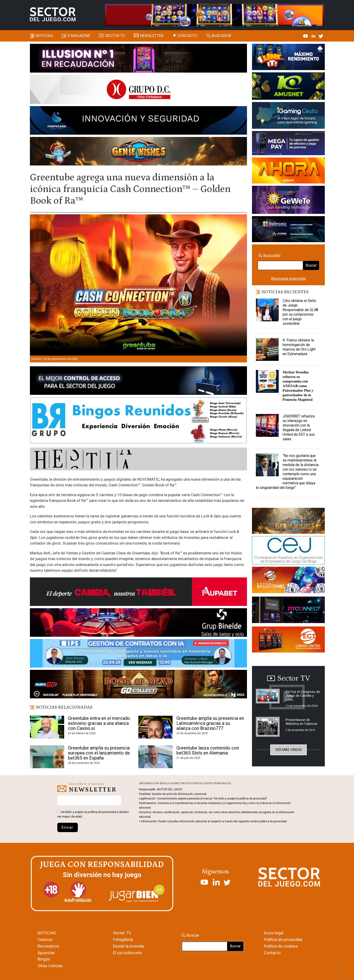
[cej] (288, 551)
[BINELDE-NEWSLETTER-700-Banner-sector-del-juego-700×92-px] (138, 623)
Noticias (44, 36)
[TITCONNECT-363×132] (288, 611)
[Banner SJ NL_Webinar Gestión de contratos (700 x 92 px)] (138, 654)
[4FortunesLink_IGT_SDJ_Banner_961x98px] (215, 15)
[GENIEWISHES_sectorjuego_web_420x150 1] (288, 522)
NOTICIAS (47, 933)
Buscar (311, 265)
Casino (36, 359)
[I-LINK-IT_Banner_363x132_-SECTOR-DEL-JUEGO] (288, 58)
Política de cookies (281, 946)
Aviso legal (274, 933)
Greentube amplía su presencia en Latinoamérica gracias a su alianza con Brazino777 (210, 723)
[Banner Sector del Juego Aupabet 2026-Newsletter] (138, 592)
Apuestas (46, 953)
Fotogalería (123, 939)
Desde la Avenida (128, 946)
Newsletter (152, 36)
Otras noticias (50, 966)
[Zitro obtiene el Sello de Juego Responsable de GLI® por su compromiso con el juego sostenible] (267, 310)
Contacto (187, 36)
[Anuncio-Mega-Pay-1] (288, 144)
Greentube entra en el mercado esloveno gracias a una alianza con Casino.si (99, 723)
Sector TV (122, 933)
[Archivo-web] (288, 230)
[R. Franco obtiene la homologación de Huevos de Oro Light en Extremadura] (267, 349)
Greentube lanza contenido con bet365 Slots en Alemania (208, 750)
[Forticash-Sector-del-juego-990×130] (138, 121)
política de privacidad (102, 812)
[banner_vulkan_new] (138, 381)
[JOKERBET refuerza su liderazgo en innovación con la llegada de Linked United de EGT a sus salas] (267, 425)
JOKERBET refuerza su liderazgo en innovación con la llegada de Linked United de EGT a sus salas (299, 428)
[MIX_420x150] (288, 640)
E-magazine (79, 36)
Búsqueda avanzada (288, 278)
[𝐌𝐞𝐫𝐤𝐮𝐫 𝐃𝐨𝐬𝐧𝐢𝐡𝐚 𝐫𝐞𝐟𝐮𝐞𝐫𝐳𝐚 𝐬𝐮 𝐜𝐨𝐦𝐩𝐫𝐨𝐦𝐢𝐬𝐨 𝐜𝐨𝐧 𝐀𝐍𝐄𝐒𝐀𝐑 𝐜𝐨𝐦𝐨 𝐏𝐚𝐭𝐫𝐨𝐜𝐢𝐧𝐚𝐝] (267, 381)
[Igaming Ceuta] (288, 116)
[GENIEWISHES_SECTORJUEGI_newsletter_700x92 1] (138, 152)
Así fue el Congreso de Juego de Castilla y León (303, 696)
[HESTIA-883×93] (138, 460)
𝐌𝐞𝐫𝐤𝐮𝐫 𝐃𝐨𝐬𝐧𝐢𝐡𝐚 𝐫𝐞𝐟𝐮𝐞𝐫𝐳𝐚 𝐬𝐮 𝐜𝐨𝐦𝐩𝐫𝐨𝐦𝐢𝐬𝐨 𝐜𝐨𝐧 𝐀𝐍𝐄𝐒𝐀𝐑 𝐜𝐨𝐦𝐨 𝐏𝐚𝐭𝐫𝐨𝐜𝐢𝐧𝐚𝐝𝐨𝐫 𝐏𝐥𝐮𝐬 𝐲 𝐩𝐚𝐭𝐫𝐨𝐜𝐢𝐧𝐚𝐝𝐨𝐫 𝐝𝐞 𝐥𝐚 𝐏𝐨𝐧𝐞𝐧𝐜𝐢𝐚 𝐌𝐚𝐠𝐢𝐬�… (298, 386)
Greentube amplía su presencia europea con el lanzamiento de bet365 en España (99, 753)
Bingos (44, 959)
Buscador (221, 36)
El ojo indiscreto (127, 953)
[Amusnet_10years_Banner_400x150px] (288, 87)
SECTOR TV (115, 36)
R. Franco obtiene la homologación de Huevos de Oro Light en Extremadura (299, 347)
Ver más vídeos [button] (288, 750)
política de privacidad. (274, 821)
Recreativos (49, 946)
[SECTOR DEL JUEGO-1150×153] (138, 90)
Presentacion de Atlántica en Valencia (301, 722)
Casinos (45, 939)
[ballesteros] (288, 581)
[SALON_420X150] (288, 171)
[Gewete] (288, 201)
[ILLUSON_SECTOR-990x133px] (138, 59)
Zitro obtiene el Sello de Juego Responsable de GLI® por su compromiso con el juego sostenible (300, 312)
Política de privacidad (283, 939)
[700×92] (138, 685)
